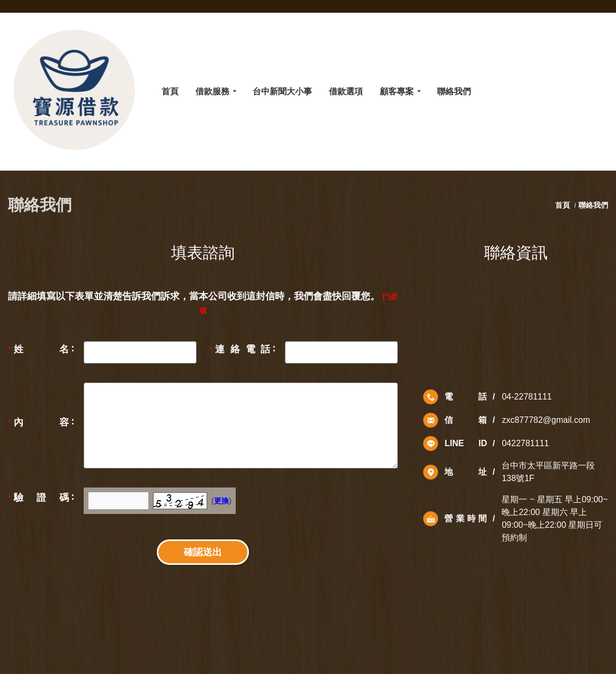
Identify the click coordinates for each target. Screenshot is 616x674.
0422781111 (525, 443)
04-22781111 (526, 397)
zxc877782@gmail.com (546, 420)
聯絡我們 (593, 205)
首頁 (564, 205)
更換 (221, 501)
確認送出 (203, 552)
